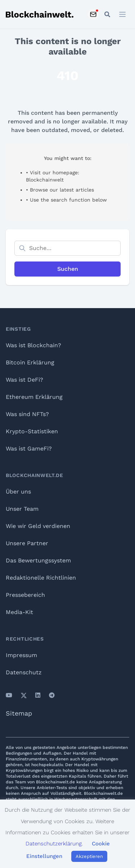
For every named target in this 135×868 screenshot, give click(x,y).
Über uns (18, 492)
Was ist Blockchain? (33, 345)
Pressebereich (25, 595)
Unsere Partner (27, 543)
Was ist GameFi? (29, 449)
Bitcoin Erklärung (30, 362)
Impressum (21, 655)
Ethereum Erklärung (34, 397)
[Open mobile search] (107, 14)
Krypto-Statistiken (32, 431)
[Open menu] (123, 14)
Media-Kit (19, 612)
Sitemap (19, 713)
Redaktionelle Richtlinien (41, 578)
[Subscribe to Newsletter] (93, 14)
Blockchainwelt (45, 180)
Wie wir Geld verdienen (38, 526)
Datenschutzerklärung (54, 844)
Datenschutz (24, 672)
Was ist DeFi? (24, 380)
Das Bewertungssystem (38, 560)
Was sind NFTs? (27, 414)
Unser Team (22, 509)
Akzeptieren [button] (89, 856)
